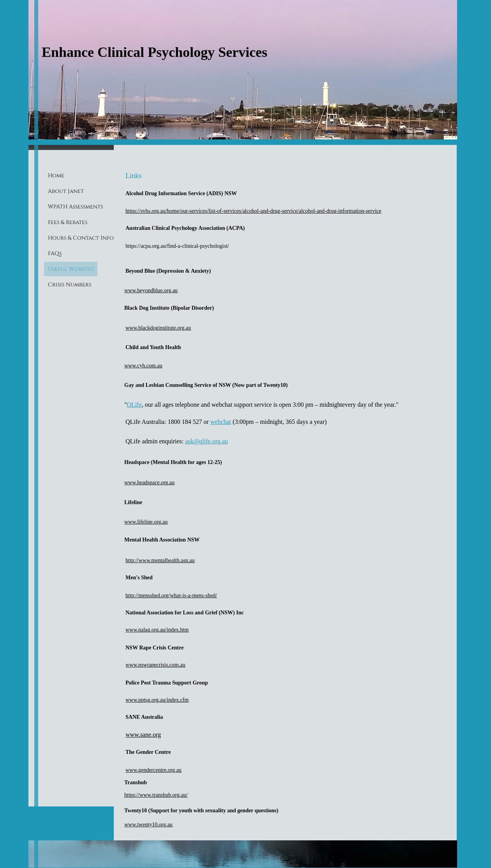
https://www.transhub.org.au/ (156, 795)
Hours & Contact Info (81, 238)
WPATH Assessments (75, 207)
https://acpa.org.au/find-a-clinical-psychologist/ (177, 246)
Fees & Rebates (68, 222)
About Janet (66, 191)
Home (56, 176)
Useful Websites (71, 269)
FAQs (55, 253)
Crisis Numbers (70, 285)
